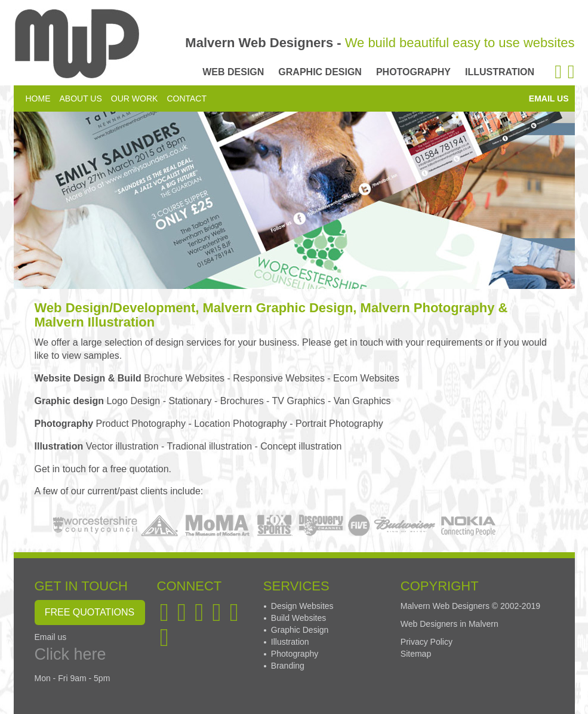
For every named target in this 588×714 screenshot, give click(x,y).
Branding (288, 666)
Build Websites (298, 618)
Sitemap (416, 654)
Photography (295, 654)
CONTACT (187, 99)
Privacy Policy (427, 642)
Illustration (290, 642)
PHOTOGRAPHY (413, 72)
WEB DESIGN (233, 72)
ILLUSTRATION (500, 72)
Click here (70, 654)
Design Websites (302, 606)
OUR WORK (135, 99)
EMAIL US (549, 99)
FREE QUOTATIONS (90, 612)
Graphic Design (300, 630)
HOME (38, 99)
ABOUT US (81, 99)
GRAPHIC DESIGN (320, 72)
